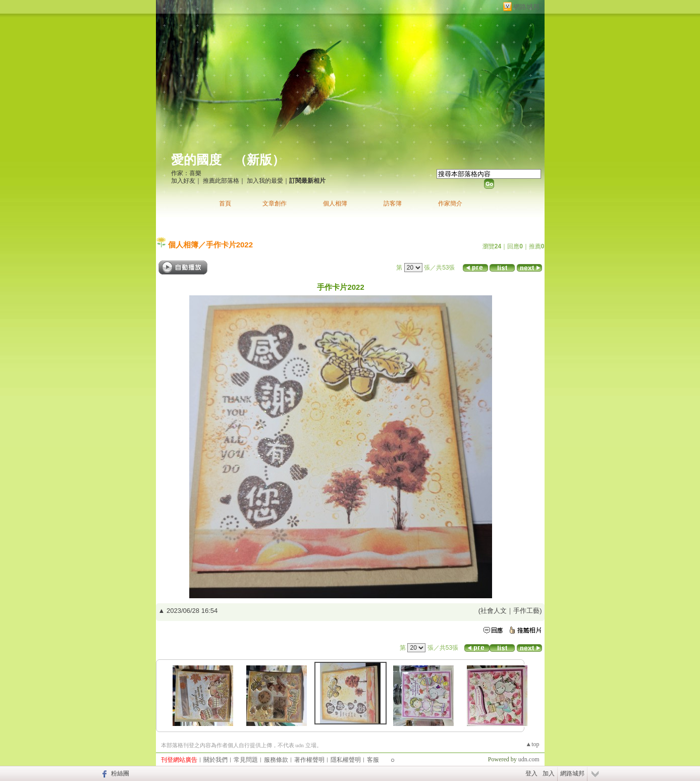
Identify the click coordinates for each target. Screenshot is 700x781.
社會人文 (494, 611)
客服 (373, 760)
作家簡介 (450, 203)
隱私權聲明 (346, 760)
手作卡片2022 (229, 245)
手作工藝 (526, 611)
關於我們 (216, 760)
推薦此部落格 (221, 181)
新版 (259, 160)
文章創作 (275, 203)
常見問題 (246, 760)
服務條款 (276, 760)
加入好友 (183, 181)
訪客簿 (393, 203)
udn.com (529, 759)
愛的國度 (196, 160)
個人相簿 (335, 203)
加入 (549, 773)
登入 (531, 773)
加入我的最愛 (265, 181)
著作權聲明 (309, 760)
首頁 (225, 203)
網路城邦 (526, 7)
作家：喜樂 (186, 173)
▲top (532, 744)
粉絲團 (120, 773)
